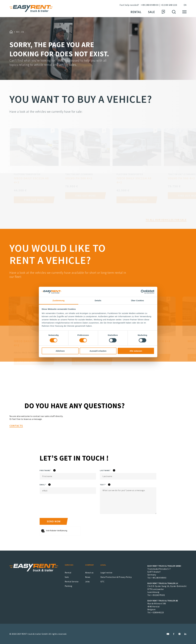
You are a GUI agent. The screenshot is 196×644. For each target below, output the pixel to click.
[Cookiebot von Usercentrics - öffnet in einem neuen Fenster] (143, 292)
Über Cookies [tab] (138, 300)
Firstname (54, 471)
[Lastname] (128, 476)
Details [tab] (98, 300)
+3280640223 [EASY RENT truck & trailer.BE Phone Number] (158, 612)
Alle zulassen (136, 351)
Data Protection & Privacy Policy (116, 577)
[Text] (128, 501)
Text (109, 485)
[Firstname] (68, 476)
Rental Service (72, 581)
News (88, 577)
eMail (50, 485)
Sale (151, 12)
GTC (102, 581)
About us (89, 573)
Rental (136, 12)
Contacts (16, 436)
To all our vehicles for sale (166, 224)
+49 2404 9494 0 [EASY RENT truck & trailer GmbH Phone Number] (159, 578)
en (185, 5)
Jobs (87, 581)
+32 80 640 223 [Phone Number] (169, 5)
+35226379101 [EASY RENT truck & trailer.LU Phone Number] (158, 595)
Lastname (113, 471)
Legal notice (106, 573)
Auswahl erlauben (98, 351)
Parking (69, 586)
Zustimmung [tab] (59, 300)
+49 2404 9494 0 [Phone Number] (150, 5)
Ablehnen (60, 351)
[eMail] (68, 491)
